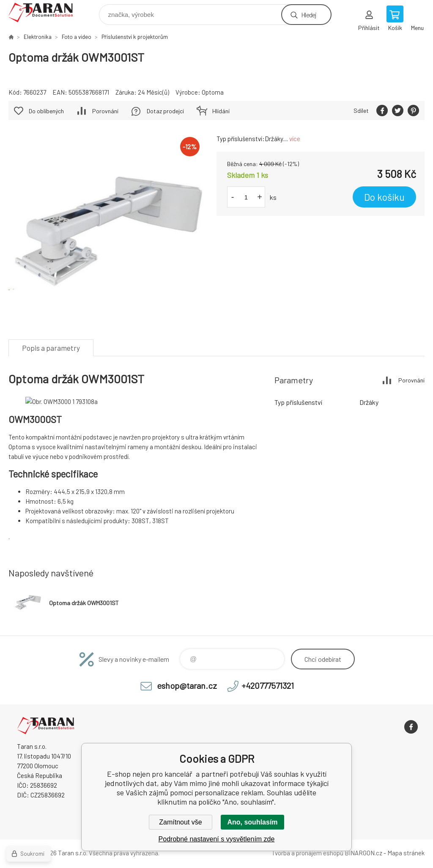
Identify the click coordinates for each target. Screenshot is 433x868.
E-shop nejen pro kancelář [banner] (46, 12)
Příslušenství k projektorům (135, 37)
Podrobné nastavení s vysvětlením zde (217, 839)
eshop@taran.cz (187, 685)
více (295, 139)
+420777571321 (268, 685)
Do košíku (384, 197)
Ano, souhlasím (252, 822)
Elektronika (38, 37)
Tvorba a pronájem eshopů (307, 853)
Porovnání (105, 111)
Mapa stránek (406, 853)
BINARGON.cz (363, 853)
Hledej (309, 15)
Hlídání (221, 111)
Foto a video (77, 37)
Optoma (213, 92)
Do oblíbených (46, 111)
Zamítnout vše (180, 822)
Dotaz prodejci (165, 111)
